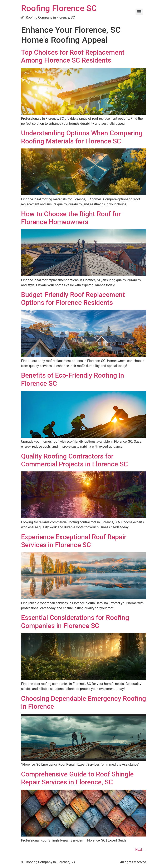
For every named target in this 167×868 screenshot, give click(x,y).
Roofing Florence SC (59, 8)
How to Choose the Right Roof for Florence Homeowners (71, 218)
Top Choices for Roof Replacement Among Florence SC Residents (73, 56)
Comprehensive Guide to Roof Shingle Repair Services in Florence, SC (77, 778)
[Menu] (139, 12)
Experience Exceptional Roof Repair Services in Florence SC (74, 541)
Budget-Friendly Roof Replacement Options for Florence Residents (73, 299)
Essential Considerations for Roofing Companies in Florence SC (75, 622)
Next (141, 850)
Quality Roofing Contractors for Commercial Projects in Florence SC (75, 460)
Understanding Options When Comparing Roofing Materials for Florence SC (82, 137)
